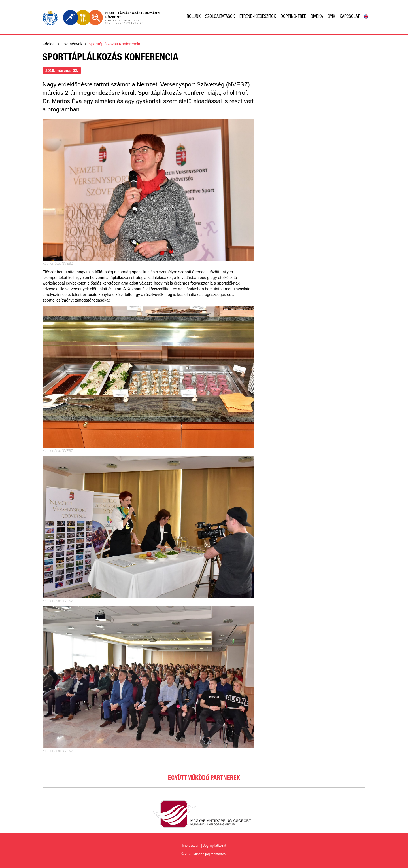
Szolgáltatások (220, 17)
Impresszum (191, 846)
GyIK (331, 17)
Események (72, 44)
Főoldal (49, 44)
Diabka (317, 17)
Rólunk (194, 17)
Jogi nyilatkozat (215, 846)
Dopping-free (293, 17)
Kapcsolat (350, 17)
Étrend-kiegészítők (258, 17)
